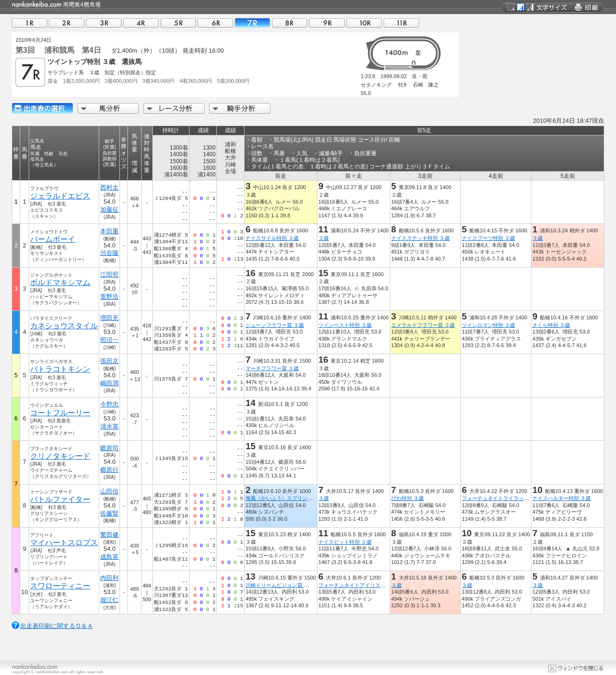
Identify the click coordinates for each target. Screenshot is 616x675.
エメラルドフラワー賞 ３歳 (423, 325)
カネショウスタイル (64, 326)
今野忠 (109, 404)
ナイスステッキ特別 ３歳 (420, 238)
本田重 (109, 231)
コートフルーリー (60, 413)
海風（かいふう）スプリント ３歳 (285, 498)
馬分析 (108, 108)
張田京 (109, 361)
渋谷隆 (109, 253)
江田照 (109, 274)
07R (253, 23)
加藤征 (109, 210)
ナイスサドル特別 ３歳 (272, 238)
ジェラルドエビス (60, 196)
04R (141, 23)
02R (67, 23)
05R (178, 23)
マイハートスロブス (64, 543)
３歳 (324, 238)
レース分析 (174, 108)
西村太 (109, 187)
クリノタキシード (60, 456)
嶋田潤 (109, 383)
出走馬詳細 (42, 108)
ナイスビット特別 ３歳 (345, 542)
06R (215, 23)
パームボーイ (53, 239)
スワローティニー (60, 586)
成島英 (109, 557)
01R (30, 23)
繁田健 (109, 535)
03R (104, 23)
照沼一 (109, 340)
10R (364, 23)
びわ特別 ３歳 (407, 498)
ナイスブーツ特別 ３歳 (488, 238)
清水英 (109, 426)
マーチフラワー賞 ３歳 (272, 368)
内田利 (109, 578)
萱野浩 (109, 297)
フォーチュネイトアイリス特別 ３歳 (360, 585)
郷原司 (109, 448)
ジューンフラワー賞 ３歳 (275, 325)
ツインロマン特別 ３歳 (488, 325)
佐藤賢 (109, 513)
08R (290, 23)
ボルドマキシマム (60, 282)
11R (401, 23)
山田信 (109, 491)
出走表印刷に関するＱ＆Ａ (57, 626)
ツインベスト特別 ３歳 (345, 325)
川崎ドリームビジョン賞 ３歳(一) (284, 585)
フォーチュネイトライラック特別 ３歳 (506, 498)
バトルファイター (60, 499)
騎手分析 (240, 108)
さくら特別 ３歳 (551, 325)
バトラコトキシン (60, 369)
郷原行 (109, 470)
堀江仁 (109, 600)
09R (327, 23)
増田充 (109, 318)
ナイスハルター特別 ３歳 (561, 498)
